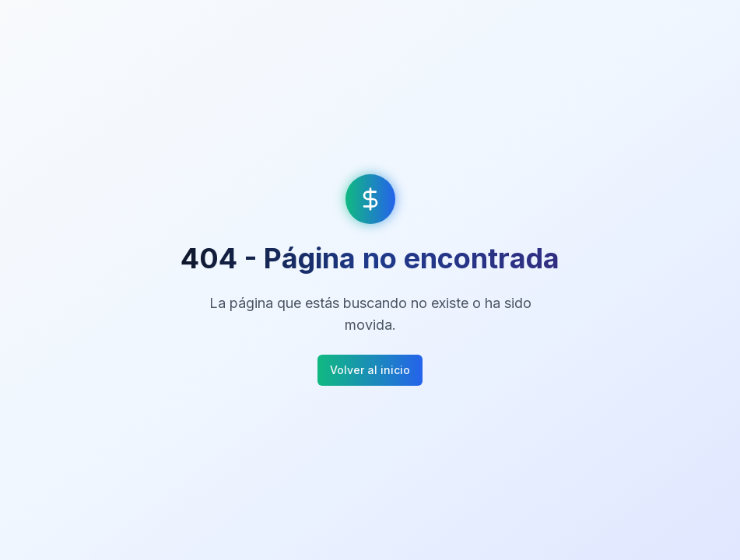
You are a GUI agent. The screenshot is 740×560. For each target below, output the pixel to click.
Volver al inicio (370, 370)
